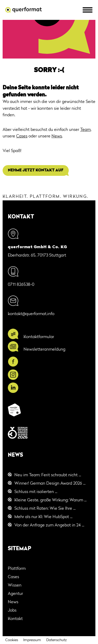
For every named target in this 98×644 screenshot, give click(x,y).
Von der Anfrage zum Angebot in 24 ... (49, 525)
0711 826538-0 (21, 285)
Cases (22, 136)
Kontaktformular (39, 337)
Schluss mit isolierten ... (36, 492)
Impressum (32, 640)
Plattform (17, 569)
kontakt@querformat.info (31, 314)
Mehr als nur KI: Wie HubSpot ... (43, 517)
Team (85, 130)
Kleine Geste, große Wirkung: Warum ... (50, 500)
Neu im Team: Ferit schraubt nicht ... (48, 475)
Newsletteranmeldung (44, 350)
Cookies (12, 640)
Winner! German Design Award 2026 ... (50, 484)
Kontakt (15, 619)
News (57, 136)
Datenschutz (56, 640)
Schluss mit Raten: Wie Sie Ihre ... (45, 509)
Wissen (15, 585)
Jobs (12, 611)
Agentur (15, 594)
